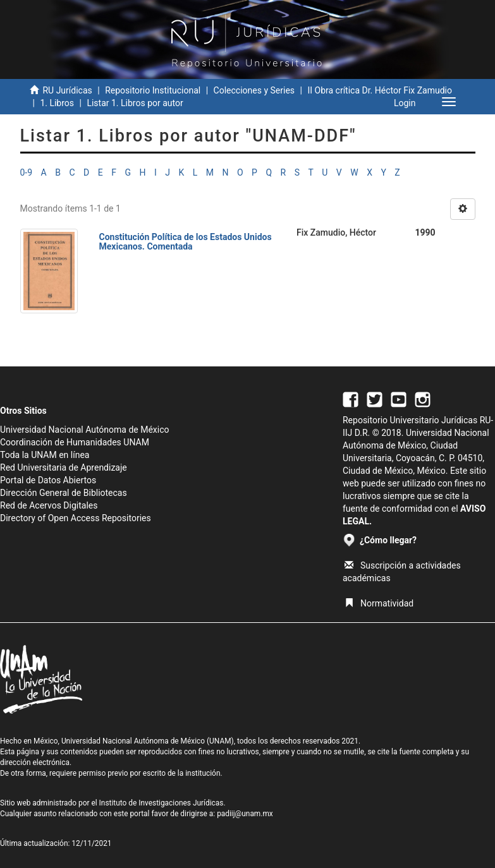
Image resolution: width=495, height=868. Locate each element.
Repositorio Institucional (153, 90)
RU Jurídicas (67, 90)
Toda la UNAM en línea (45, 455)
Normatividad (379, 603)
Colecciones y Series (254, 90)
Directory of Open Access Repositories (76, 518)
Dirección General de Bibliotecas (64, 493)
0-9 (27, 172)
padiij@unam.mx (245, 814)
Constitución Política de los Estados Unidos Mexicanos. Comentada (186, 242)
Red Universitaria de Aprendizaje (64, 467)
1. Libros (57, 103)
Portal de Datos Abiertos (48, 480)
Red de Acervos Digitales (49, 505)
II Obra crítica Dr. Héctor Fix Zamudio (380, 90)
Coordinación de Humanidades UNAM (75, 442)
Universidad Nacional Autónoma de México (85, 430)
